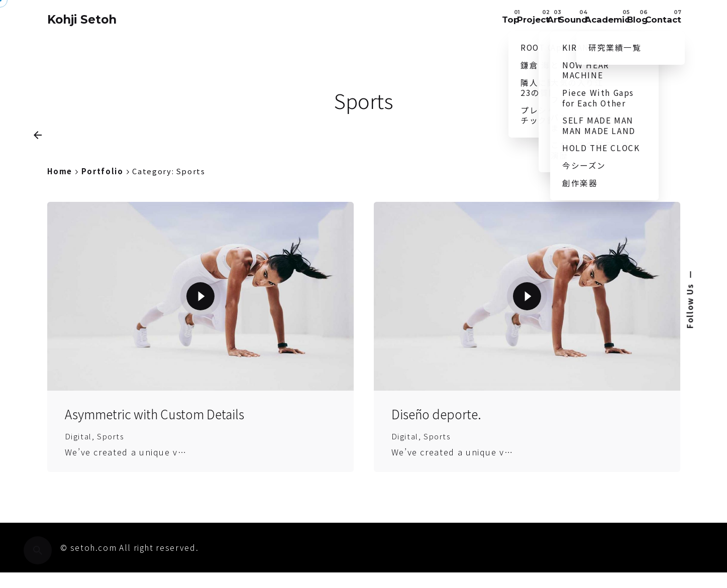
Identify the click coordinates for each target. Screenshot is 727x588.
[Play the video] (200, 325)
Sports (112, 464)
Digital (79, 464)
